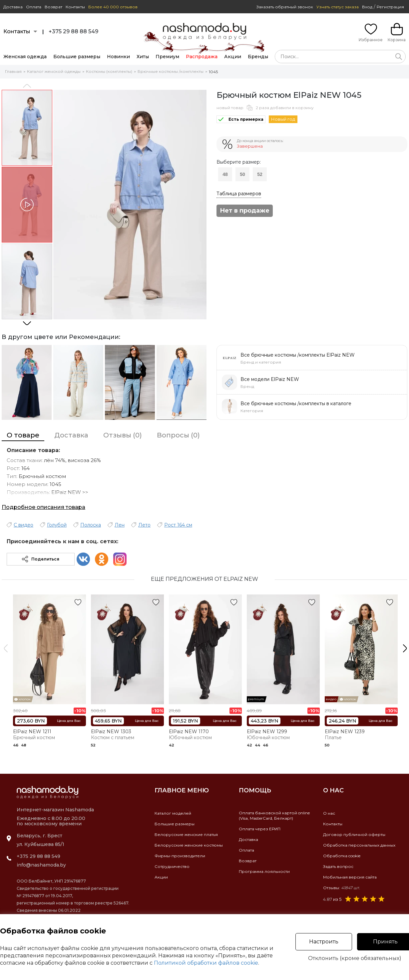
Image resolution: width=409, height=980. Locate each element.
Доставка (13, 7)
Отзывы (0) (123, 435)
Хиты (143, 57)
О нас (329, 813)
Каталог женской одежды (54, 71)
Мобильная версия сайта (350, 877)
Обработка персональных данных (359, 845)
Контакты (75, 7)
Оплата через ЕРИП (260, 829)
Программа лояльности (264, 871)
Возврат (53, 7)
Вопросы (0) (178, 435)
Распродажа (202, 57)
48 (225, 174)
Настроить (324, 942)
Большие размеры (77, 57)
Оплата (34, 7)
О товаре (23, 435)
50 (242, 174)
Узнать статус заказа (338, 7)
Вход (367, 7)
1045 (213, 72)
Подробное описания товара (43, 507)
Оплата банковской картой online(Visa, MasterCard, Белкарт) (274, 816)
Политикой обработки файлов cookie (206, 963)
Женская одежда (25, 57)
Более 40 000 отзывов (113, 7)
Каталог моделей (173, 813)
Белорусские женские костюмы (189, 845)
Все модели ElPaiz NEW (270, 379)
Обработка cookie (342, 856)
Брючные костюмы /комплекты (171, 71)
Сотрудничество (172, 866)
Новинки (118, 57)
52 (260, 174)
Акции (233, 57)
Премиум (167, 57)
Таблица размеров (239, 194)
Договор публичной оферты (354, 834)
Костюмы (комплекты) (109, 71)
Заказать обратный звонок (285, 7)
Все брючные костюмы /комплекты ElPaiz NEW (298, 355)
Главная (13, 71)
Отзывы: (342, 888)
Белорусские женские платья (186, 834)
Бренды (258, 57)
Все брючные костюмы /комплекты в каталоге (296, 404)
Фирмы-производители (180, 856)
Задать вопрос (338, 866)
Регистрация (390, 7)
